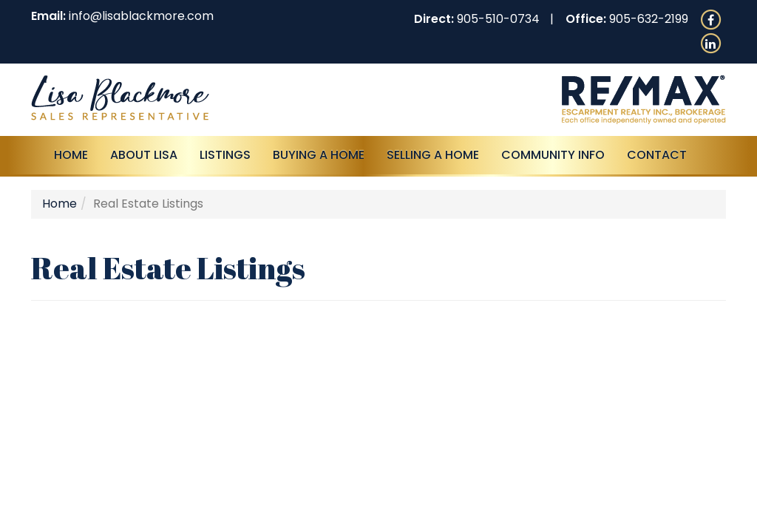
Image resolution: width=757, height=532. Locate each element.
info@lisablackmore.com (141, 16)
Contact (657, 155)
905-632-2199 (649, 19)
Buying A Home (319, 155)
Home (71, 155)
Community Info (553, 155)
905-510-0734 (498, 19)
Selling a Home (433, 155)
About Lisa (144, 155)
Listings (225, 155)
